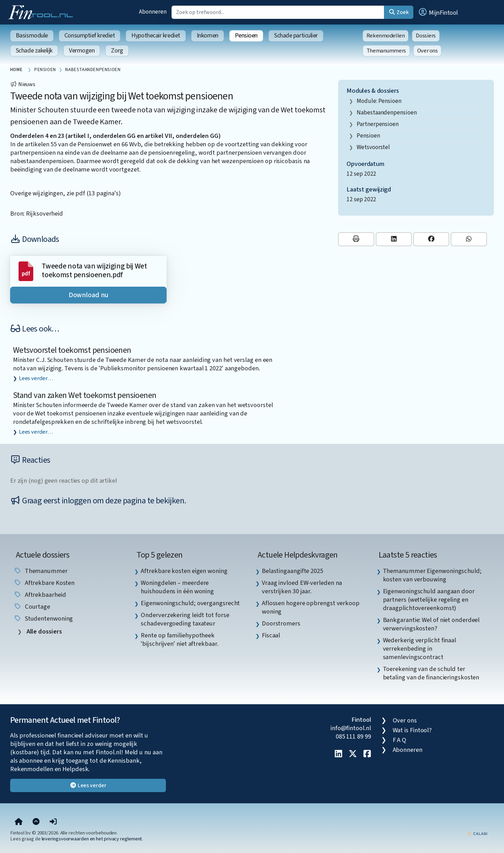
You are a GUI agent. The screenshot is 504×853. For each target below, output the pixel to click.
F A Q (400, 740)
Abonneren (153, 12)
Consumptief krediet (90, 36)
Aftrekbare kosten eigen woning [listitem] (184, 571)
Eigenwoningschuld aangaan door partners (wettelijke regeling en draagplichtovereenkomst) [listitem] (429, 600)
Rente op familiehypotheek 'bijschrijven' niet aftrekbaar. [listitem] (179, 639)
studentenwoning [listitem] (43, 618)
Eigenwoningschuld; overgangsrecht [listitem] (190, 603)
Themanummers (386, 51)
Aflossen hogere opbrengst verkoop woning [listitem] (311, 607)
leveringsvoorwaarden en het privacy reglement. (92, 839)
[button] (438, 12)
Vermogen (82, 51)
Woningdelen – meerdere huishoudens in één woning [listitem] (177, 587)
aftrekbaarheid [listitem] (40, 595)
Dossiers (426, 36)
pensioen (368, 136)
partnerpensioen (378, 124)
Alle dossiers (44, 632)
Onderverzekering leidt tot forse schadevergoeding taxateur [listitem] (185, 619)
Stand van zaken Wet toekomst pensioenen (85, 395)
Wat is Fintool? (412, 730)
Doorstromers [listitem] (281, 623)
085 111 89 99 (353, 736)
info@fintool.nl (351, 728)
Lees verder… (36, 378)
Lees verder (88, 785)
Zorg (117, 51)
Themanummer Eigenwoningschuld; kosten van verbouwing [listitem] (432, 575)
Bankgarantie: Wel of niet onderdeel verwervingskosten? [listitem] (431, 624)
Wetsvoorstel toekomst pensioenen (72, 350)
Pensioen (246, 36)
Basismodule (32, 36)
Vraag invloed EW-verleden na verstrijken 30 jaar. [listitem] (302, 587)
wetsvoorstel (373, 147)
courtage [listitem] (32, 607)
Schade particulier (296, 36)
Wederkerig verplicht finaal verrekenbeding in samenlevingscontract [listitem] (420, 649)
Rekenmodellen (386, 36)
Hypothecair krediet (156, 36)
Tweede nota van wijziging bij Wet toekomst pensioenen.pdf (94, 271)
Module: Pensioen (379, 101)
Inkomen (208, 36)
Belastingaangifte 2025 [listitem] (292, 571)
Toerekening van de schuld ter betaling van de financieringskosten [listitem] (431, 673)
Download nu (89, 295)
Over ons (428, 51)
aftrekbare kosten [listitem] (44, 583)
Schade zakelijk (34, 51)
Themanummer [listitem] (41, 571)
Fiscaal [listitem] (271, 635)
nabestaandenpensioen (387, 113)
